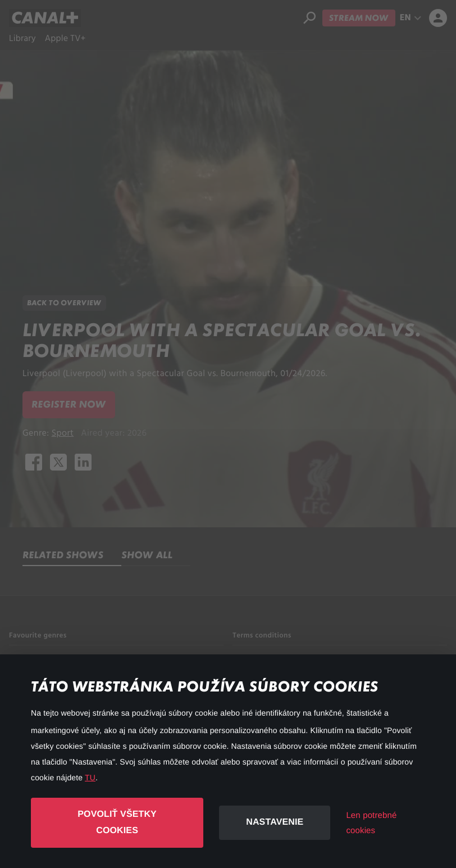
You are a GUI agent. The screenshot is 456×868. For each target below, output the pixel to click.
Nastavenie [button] (275, 822)
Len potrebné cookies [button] (371, 823)
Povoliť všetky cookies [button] (117, 822)
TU (90, 777)
